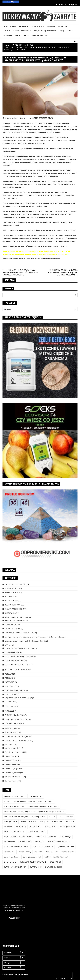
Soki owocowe (10, 702)
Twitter (59, 5)
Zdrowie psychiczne (12, 773)
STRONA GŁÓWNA (10, 26)
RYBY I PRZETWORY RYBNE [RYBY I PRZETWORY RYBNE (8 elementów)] (14, 832)
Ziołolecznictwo (11, 781)
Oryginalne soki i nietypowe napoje (18, 698)
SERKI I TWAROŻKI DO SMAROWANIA (19, 657)
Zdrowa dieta (10, 756)
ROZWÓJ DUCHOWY (12, 605)
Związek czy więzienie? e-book (45, 31)
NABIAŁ (8, 645)
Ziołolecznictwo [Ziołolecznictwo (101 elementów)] (10, 862)
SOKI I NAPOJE (10, 695)
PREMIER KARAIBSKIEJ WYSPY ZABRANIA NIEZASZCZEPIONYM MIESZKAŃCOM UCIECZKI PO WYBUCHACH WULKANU (20, 272)
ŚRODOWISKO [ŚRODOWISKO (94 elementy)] (55, 862)
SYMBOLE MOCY (11, 732)
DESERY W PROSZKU (13, 629)
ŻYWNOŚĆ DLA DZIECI (13, 723)
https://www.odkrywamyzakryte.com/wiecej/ (53, 254)
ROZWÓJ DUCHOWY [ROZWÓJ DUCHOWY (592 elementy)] (68, 827)
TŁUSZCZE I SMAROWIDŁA (15, 715)
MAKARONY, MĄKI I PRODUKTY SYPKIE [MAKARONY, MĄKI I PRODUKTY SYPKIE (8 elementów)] (44, 806)
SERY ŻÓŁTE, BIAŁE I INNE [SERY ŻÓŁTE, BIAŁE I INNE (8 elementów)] (46, 837)
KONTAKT (7, 31)
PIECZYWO (9, 674)
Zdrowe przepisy (11, 760)
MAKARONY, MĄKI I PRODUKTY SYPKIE (20, 633)
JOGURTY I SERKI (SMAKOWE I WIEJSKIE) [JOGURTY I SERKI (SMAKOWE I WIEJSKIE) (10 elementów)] (19, 801)
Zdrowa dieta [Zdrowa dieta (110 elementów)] (9, 852)
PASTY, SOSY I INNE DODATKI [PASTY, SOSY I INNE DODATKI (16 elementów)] (51, 822)
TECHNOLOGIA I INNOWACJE (16, 737)
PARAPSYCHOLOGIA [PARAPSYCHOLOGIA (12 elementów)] (28, 822)
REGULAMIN (51, 26)
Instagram (14, 963)
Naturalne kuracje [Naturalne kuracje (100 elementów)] (66, 816)
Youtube (66, 5)
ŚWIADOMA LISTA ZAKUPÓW (16, 617)
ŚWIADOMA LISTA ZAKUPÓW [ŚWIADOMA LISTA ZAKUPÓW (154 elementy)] (15, 867)
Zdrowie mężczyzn (12, 769)
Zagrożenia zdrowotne (13, 752)
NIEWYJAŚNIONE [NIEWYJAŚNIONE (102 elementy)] (11, 822)
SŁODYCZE (9, 711)
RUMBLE (69, 31)
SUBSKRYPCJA (62, 26)
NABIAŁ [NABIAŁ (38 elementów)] (52, 816)
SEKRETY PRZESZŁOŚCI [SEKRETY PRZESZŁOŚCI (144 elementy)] (37, 832)
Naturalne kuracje (12, 748)
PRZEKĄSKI (9, 678)
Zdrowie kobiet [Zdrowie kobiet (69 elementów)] (52, 852)
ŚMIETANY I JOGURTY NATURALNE (18, 665)
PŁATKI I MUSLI (11, 686)
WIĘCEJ (61, 31)
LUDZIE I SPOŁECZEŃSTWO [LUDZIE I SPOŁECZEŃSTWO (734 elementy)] (15, 806)
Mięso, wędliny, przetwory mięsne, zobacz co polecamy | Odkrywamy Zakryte (35, 637)
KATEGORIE (23, 26)
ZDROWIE (8, 745)
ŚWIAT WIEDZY (10, 728)
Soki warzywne (10, 706)
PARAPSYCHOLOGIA (12, 593)
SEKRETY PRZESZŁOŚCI (13, 609)
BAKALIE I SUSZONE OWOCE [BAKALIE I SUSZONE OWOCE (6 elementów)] (15, 796)
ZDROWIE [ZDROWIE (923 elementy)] (38, 852)
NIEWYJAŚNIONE (11, 588)
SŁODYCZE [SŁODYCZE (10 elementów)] (39, 842)
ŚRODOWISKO (10, 613)
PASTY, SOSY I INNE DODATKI (16, 670)
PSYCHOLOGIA (10, 601)
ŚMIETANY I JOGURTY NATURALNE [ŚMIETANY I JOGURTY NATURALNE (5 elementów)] (33, 862)
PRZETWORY (9, 682)
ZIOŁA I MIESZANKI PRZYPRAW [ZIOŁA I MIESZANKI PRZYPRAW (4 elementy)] (56, 857)
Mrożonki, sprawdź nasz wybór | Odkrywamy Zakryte (25, 641)
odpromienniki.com (40, 35)
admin (24, 118)
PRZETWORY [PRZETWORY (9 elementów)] (21, 827)
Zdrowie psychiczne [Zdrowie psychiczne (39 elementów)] (12, 857)
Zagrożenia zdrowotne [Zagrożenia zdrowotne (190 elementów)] (65, 847)
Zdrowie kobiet (10, 764)
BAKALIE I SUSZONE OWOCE (16, 620)
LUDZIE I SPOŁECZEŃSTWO (42, 118)
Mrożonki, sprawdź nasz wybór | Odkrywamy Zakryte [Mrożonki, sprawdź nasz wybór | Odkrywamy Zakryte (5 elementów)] (25, 816)
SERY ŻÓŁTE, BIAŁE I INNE (15, 661)
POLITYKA (8, 597)
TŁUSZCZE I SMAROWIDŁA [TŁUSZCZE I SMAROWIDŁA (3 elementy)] (43, 847)
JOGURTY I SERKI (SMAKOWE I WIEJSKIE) (20, 648)
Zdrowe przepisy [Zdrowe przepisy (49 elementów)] (25, 852)
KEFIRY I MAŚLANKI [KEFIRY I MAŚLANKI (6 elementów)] (46, 801)
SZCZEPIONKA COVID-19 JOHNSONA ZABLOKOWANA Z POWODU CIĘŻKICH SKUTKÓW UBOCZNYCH (63, 272)
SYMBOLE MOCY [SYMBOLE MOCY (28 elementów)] (25, 842)
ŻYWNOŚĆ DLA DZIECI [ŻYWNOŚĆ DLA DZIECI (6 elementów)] (54, 867)
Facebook (57, 5)
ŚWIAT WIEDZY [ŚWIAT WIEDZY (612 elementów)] (36, 867)
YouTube (26, 35)
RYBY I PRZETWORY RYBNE (15, 690)
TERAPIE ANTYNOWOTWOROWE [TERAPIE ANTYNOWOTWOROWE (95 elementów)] (17, 847)
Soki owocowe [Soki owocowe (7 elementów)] (10, 842)
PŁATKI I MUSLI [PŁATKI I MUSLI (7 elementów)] (51, 827)
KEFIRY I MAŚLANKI (12, 652)
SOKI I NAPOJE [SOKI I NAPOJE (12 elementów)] (65, 837)
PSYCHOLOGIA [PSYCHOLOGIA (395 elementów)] (35, 827)
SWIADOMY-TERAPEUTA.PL (22, 31)
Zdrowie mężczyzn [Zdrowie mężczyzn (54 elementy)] (68, 852)
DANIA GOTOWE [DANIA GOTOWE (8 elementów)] (36, 796)
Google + (62, 5)
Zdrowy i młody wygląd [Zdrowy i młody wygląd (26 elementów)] (32, 857)
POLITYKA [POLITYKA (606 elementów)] (70, 822)
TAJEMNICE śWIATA (37, 26)
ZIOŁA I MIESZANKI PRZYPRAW (16, 719)
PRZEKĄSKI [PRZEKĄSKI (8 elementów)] (8, 827)
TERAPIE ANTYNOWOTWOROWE (17, 741)
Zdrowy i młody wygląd (14, 777)
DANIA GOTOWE (11, 624)
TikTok (17, 35)
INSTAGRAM (8, 35)
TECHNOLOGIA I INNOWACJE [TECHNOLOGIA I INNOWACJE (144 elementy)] (58, 842)
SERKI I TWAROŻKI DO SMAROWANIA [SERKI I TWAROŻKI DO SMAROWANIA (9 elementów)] (18, 837)
